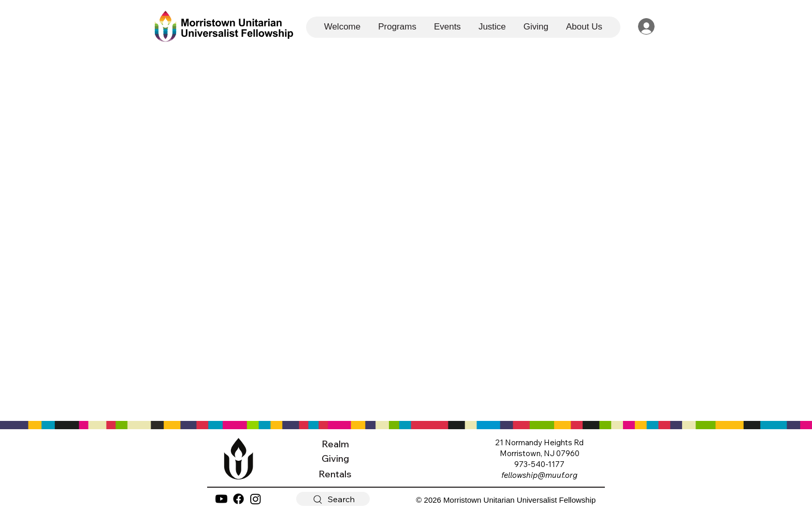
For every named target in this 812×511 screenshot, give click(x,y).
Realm (335, 444)
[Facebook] (238, 499)
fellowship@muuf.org (539, 475)
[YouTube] (221, 499)
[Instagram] (256, 499)
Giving (335, 458)
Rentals (335, 474)
